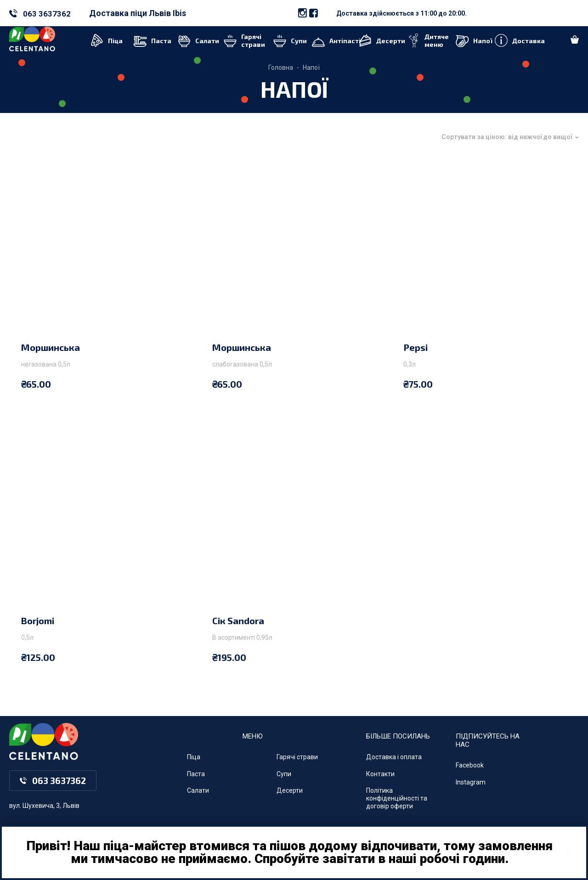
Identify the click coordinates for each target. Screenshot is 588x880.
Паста (196, 774)
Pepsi (416, 347)
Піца (194, 757)
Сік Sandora (238, 621)
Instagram (471, 782)
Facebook (470, 765)
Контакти (380, 774)
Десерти (290, 790)
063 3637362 (47, 14)
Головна (281, 68)
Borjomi (38, 621)
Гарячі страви (297, 757)
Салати (198, 790)
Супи (284, 774)
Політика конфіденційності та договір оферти (397, 798)
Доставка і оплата (394, 757)
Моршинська (51, 347)
